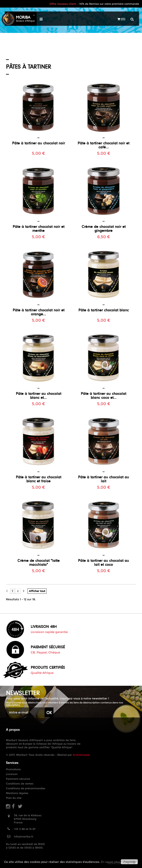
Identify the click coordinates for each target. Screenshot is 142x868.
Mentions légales (17, 793)
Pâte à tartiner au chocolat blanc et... (39, 395)
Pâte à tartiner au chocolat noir (39, 143)
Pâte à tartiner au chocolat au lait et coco (103, 562)
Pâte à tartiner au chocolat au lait (103, 479)
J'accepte (129, 862)
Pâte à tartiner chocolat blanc (104, 310)
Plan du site (14, 798)
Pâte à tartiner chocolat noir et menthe (39, 228)
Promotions (13, 769)
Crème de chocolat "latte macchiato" (39, 562)
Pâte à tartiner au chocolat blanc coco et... (103, 395)
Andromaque (81, 755)
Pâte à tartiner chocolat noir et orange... (39, 312)
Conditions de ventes (20, 784)
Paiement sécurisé (18, 779)
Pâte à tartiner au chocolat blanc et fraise (39, 479)
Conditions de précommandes (26, 788)
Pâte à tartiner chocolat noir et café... (103, 145)
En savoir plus (110, 862)
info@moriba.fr (24, 836)
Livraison (12, 774)
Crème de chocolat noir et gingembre (104, 228)
